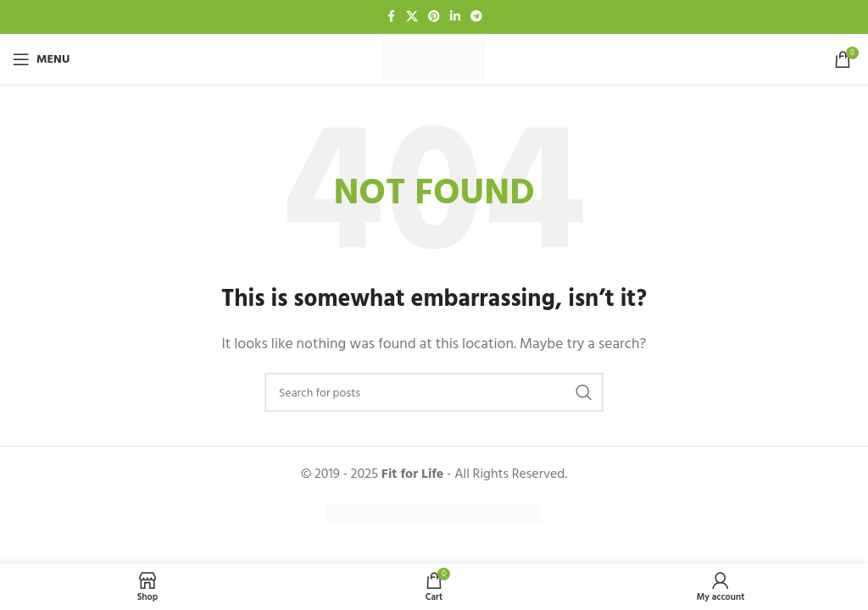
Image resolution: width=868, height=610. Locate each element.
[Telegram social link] (476, 17)
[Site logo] (434, 58)
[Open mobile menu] (41, 59)
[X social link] (412, 17)
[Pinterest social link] (434, 17)
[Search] (434, 392)
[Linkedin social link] (455, 17)
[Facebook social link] (391, 17)
